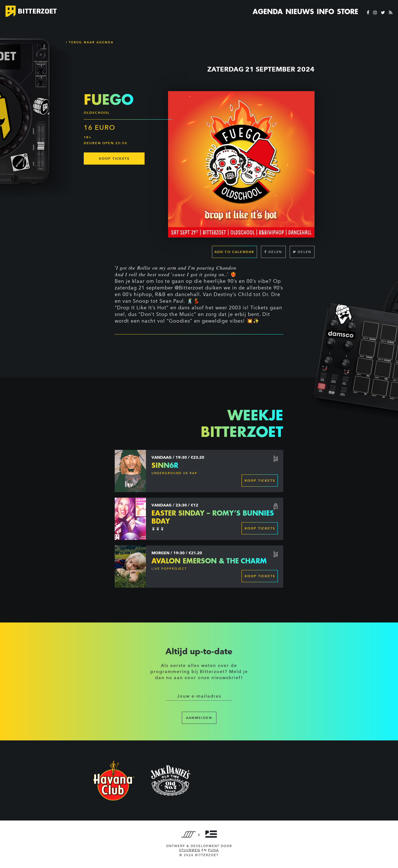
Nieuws (300, 12)
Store (348, 12)
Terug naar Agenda (90, 42)
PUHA (214, 850)
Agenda (268, 12)
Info (325, 12)
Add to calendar (235, 252)
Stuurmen (190, 850)
